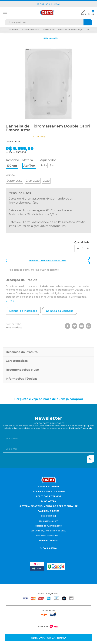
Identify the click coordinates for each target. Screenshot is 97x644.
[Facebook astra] (44, 553)
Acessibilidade (48, 30)
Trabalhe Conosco (48, 540)
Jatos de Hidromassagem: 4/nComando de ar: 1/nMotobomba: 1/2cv (41, 200)
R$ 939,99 (21, 152)
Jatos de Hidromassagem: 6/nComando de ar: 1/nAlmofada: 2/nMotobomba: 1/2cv (41, 212)
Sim (53, 165)
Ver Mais (10, 301)
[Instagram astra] (36, 553)
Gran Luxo (33, 181)
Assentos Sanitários (30, 30)
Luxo (46, 181)
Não (44, 165)
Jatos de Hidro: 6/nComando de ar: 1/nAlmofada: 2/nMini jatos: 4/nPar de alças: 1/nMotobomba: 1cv (48, 224)
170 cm (12, 166)
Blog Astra (49, 501)
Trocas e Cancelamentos (48, 491)
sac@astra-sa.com (49, 521)
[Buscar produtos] (88, 22)
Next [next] (92, 30)
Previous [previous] (5, 30)
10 (11, 152)
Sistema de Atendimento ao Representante (48, 506)
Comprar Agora (49, 638)
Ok (91, 459)
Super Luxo (14, 181)
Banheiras (14, 30)
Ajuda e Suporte (49, 486)
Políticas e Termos (48, 496)
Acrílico (29, 166)
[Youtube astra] (53, 553)
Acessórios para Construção (71, 30)
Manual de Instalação (23, 311)
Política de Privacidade (81, 428)
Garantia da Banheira (60, 311)
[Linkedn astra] (61, 553)
